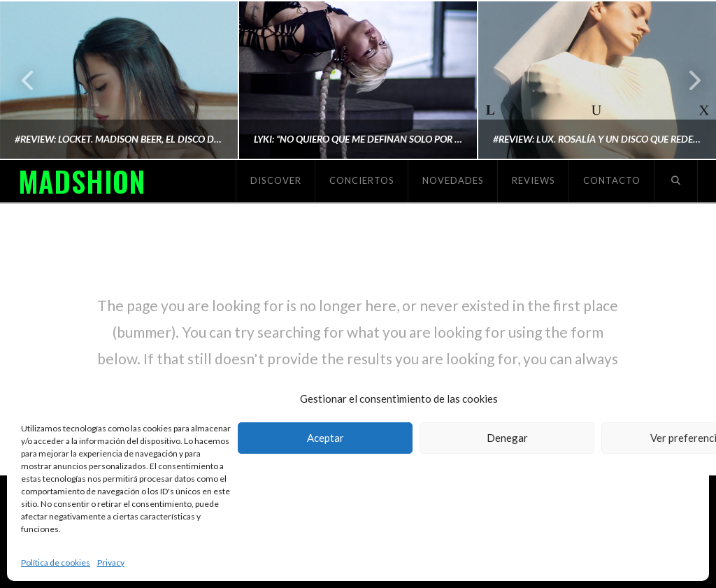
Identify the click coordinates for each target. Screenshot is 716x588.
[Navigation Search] (676, 181)
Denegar (507, 438)
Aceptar (325, 438)
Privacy (111, 562)
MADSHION (82, 181)
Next (687, 80)
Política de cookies (56, 562)
